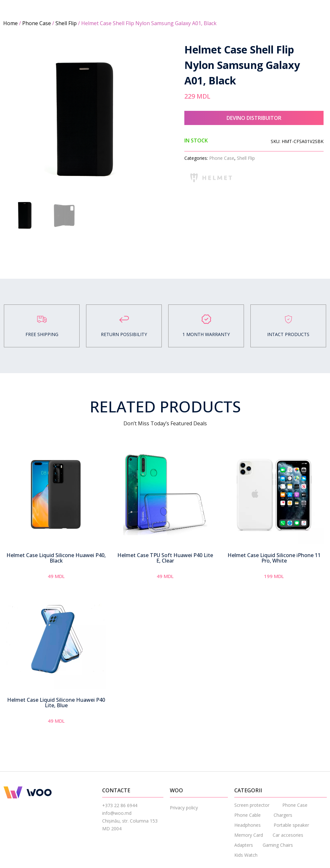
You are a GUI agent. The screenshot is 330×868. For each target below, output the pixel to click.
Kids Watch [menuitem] (246, 855)
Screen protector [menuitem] (252, 805)
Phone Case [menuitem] (295, 805)
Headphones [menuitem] (247, 825)
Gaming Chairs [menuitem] (278, 845)
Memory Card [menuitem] (249, 835)
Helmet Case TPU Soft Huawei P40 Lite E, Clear (165, 558)
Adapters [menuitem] (244, 845)
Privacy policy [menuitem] (184, 808)
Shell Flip (66, 23)
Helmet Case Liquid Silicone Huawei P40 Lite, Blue (56, 703)
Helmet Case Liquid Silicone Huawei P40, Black (56, 558)
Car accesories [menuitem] (288, 835)
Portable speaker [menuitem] (291, 825)
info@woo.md (117, 813)
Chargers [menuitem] (283, 815)
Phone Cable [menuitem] (247, 815)
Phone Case (37, 23)
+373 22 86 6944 (120, 805)
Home (10, 23)
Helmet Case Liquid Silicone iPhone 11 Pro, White (274, 558)
